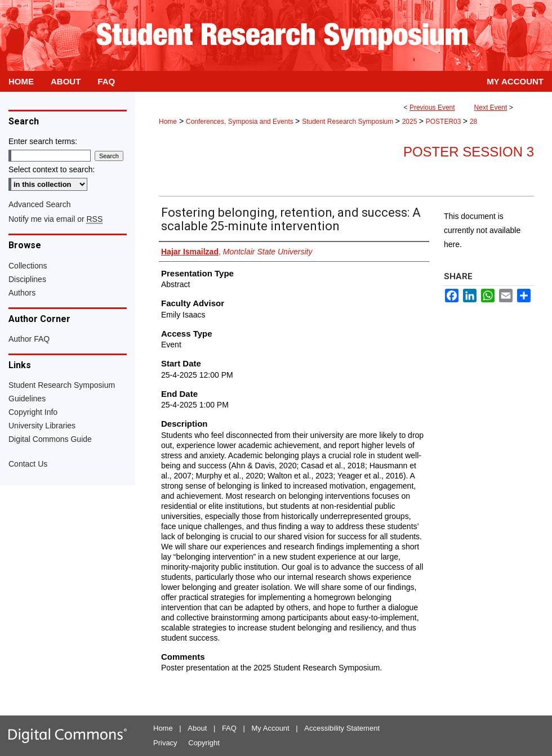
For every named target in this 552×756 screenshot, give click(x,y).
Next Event (491, 108)
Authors (22, 293)
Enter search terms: (43, 141)
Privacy (165, 743)
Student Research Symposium (348, 122)
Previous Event (432, 108)
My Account (271, 728)
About (197, 728)
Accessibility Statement (342, 728)
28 (473, 122)
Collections (28, 266)
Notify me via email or (55, 219)
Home (168, 122)
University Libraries (42, 426)
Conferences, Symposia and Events (241, 122)
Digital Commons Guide (50, 439)
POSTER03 (444, 122)
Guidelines (27, 399)
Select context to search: (52, 169)
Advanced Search (40, 204)
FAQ (229, 728)
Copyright (204, 743)
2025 (411, 122)
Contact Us (28, 464)
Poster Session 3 (469, 152)
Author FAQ (29, 339)
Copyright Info (33, 412)
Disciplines (27, 279)
